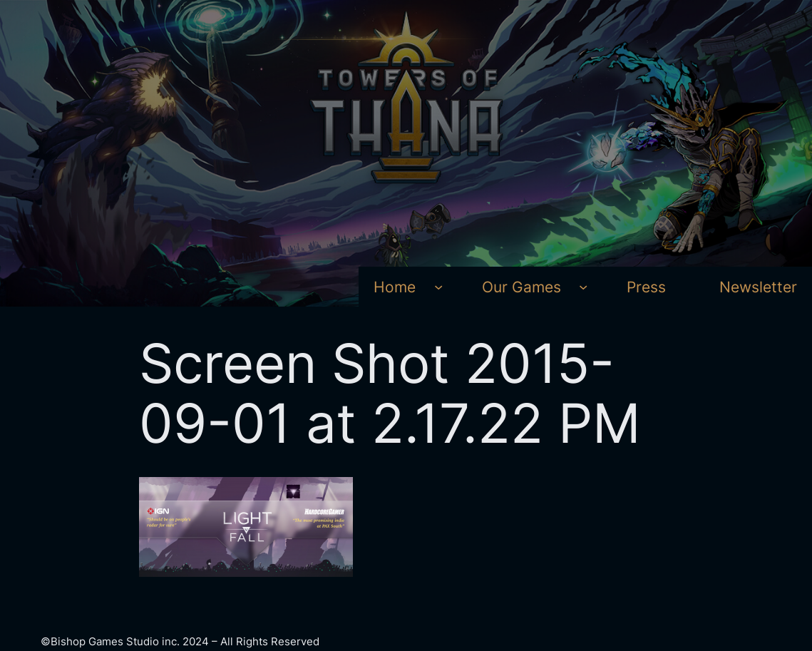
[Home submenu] (438, 287)
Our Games (521, 287)
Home (395, 287)
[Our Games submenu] (583, 287)
